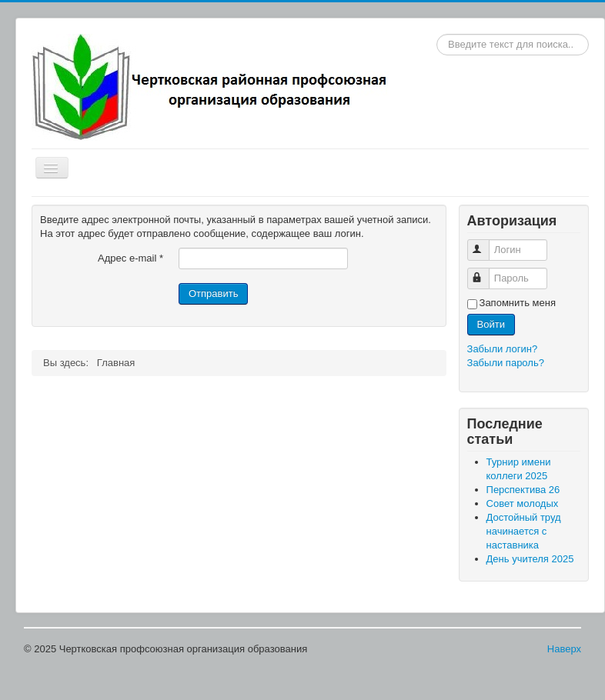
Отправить (213, 293)
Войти (491, 324)
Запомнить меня (518, 303)
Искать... (437, 34)
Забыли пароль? (506, 363)
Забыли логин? (503, 349)
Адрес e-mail (130, 258)
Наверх (564, 649)
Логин (485, 243)
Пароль (485, 272)
